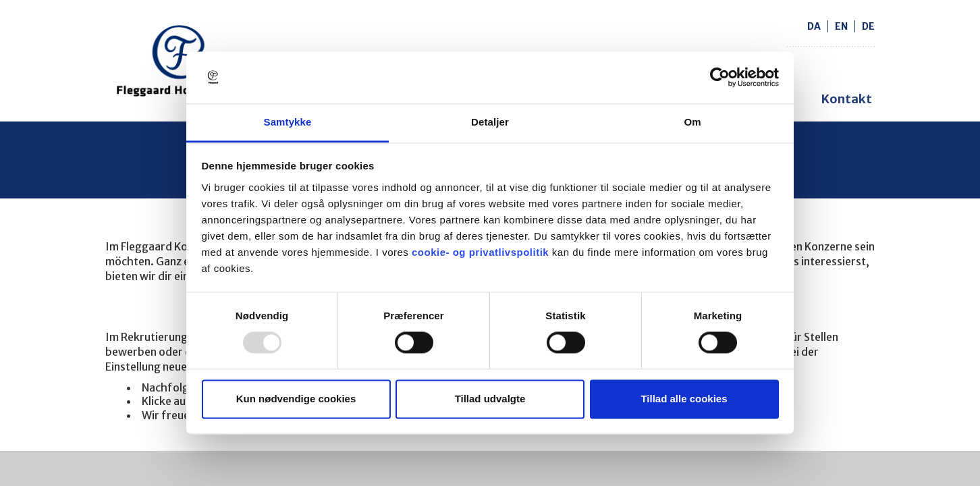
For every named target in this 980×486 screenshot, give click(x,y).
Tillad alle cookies (684, 399)
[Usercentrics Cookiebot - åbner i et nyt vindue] (720, 78)
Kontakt (847, 99)
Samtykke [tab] (288, 122)
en (841, 26)
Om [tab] (692, 122)
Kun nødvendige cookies (296, 399)
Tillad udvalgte (490, 399)
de (868, 26)
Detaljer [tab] (490, 122)
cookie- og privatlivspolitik (480, 252)
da (814, 26)
